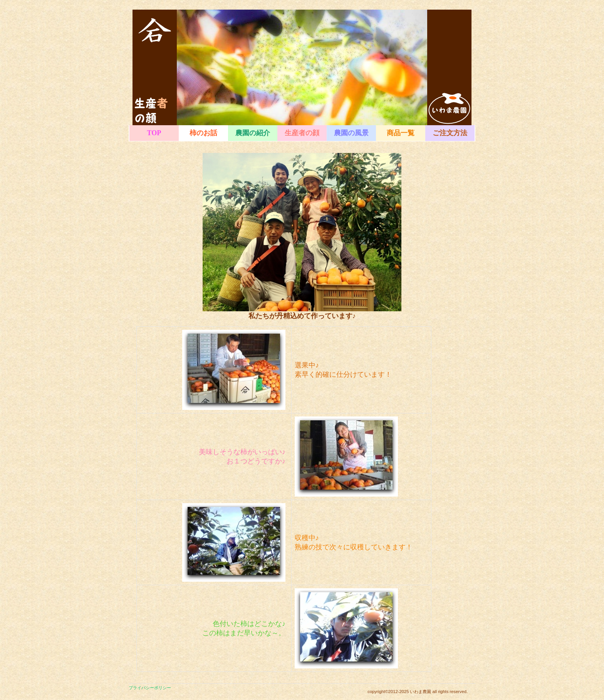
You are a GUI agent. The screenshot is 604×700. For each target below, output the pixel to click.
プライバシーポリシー (150, 688)
